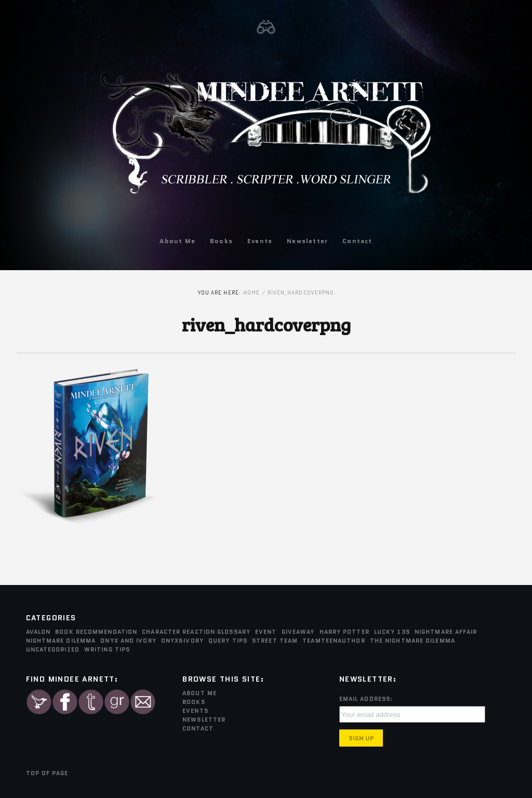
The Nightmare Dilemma (413, 641)
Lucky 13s (392, 632)
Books (221, 241)
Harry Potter (344, 632)
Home (251, 292)
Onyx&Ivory (182, 641)
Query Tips (228, 641)
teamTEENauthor (334, 641)
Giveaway (298, 632)
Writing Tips (107, 649)
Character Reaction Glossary (196, 632)
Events (260, 241)
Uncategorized (53, 649)
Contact (357, 241)
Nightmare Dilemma (61, 641)
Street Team (275, 641)
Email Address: (366, 699)
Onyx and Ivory (128, 641)
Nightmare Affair (446, 632)
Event (266, 632)
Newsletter (307, 241)
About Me (177, 241)
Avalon (38, 632)
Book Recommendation (96, 632)
